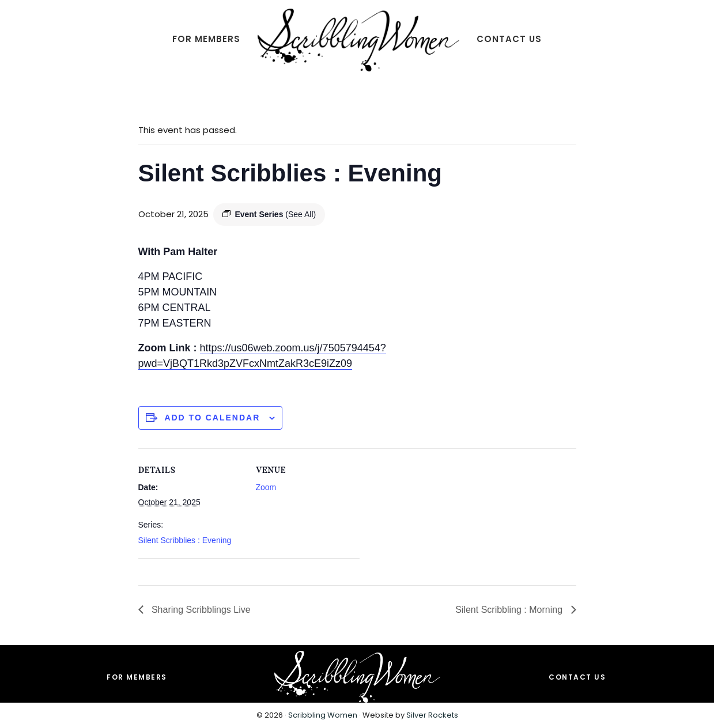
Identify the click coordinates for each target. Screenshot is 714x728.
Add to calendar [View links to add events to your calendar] (212, 418)
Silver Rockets (432, 715)
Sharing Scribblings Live (200, 610)
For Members (137, 677)
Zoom (266, 487)
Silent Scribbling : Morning (510, 610)
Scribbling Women (323, 715)
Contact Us (577, 677)
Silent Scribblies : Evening (185, 540)
